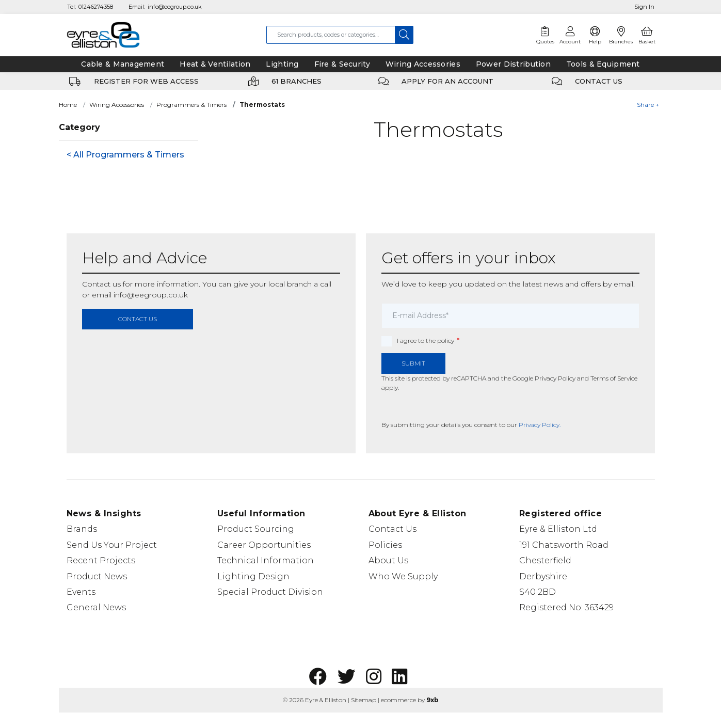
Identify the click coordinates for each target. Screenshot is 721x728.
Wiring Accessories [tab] (423, 64)
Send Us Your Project (112, 545)
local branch (290, 284)
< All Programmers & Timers (125, 155)
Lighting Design (253, 576)
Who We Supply (403, 576)
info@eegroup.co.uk (175, 7)
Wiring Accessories (117, 105)
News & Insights (104, 513)
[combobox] (331, 35)
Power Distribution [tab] (513, 64)
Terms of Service (614, 378)
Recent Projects (101, 560)
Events (81, 592)
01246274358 (96, 7)
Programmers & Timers (191, 105)
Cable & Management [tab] (123, 64)
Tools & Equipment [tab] (603, 64)
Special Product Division (270, 592)
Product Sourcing (256, 529)
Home (68, 105)
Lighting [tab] (282, 64)
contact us (138, 319)
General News (96, 607)
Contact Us (392, 529)
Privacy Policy (555, 378)
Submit (413, 363)
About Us (388, 560)
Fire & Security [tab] (342, 64)
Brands (82, 529)
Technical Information (266, 560)
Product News (97, 576)
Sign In (644, 7)
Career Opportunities (264, 545)
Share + (648, 105)
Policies (385, 545)
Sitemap (364, 700)
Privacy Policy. (540, 425)
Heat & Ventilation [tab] (215, 64)
